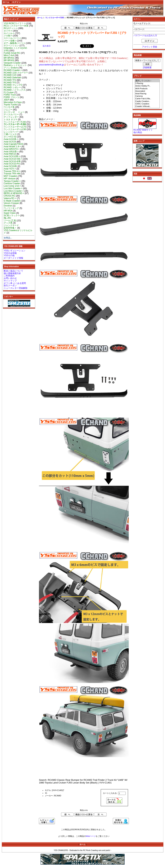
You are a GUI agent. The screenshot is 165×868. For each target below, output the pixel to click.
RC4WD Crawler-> (13, 70)
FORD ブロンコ (11, 97)
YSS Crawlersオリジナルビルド (18, 232)
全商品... (8, 238)
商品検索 (138, 55)
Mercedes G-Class (13, 102)
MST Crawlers (11, 176)
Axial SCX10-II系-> (13, 159)
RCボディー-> (11, 28)
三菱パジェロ (10, 134)
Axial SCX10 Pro (12, 164)
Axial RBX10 (10, 154)
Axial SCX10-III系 (12, 161)
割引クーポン (10, 286)
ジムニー (8, 110)
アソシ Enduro (11, 68)
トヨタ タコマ (11, 119)
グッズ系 (8, 223)
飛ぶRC (7, 218)
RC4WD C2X (10, 75)
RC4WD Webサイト (143, 130)
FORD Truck (10, 95)
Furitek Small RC (12, 53)
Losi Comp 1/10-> (12, 186)
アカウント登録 (150, 47)
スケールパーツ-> (12, 38)
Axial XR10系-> (11, 152)
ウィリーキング (11, 208)
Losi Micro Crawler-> (14, 191)
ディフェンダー (11, 117)
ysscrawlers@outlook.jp (51, 65)
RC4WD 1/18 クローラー (16, 73)
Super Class (10, 213)
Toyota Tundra (11, 105)
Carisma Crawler (12, 183)
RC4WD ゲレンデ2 (13, 85)
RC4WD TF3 (10, 83)
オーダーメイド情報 (13, 258)
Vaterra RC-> (10, 198)
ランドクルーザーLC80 (15, 129)
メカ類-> (8, 36)
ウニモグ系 (9, 107)
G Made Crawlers (12, 201)
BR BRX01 (9, 58)
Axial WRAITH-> (12, 149)
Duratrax (8, 206)
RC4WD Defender (12, 78)
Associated (147, 91)
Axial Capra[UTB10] (13, 144)
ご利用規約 (9, 276)
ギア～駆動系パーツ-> (14, 43)
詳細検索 (147, 68)
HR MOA (8, 211)
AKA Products (147, 89)
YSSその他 (9, 255)
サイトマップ (10, 281)
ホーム (6, 2)
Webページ (91, 836)
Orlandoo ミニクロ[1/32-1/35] (16, 49)
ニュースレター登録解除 (16, 288)
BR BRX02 (9, 60)
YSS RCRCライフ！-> (15, 23)
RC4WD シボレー (12, 87)
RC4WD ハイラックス (15, 90)
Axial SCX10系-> (12, 156)
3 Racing (147, 83)
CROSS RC (10, 196)
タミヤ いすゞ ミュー (14, 112)
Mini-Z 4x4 (9, 55)
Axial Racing (147, 94)
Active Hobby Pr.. (147, 86)
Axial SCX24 (10, 142)
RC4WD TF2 (10, 80)
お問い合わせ (10, 278)
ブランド (138, 76)
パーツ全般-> (10, 41)
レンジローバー (11, 132)
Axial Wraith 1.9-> (12, 147)
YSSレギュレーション (15, 251)
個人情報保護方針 (12, 273)
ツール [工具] (10, 221)
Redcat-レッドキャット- (15, 65)
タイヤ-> (8, 31)
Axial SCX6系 (10, 166)
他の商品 (138, 132)
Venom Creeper (11, 203)
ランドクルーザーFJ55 (55, 18)
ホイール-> (9, 33)
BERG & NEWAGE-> (14, 193)
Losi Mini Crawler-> (13, 188)
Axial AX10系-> (11, 139)
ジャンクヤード (11, 225)
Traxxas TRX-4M (12, 174)
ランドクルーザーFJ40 (15, 122)
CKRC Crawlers (147, 104)
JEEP (6, 100)
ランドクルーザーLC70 (15, 127)
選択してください (147, 81)
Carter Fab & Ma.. (147, 99)
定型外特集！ (10, 228)
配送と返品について (13, 271)
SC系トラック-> (12, 216)
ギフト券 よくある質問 (15, 283)
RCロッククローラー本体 (16, 26)
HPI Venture (10, 179)
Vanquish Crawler (12, 63)
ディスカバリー (11, 114)
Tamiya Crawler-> (12, 181)
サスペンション (11, 46)
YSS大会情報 (10, 253)
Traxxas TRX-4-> (12, 171)
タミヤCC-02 (10, 137)
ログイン (17, 2)
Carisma (147, 96)
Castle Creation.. (147, 101)
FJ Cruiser (9, 92)
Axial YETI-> (10, 169)
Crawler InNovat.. (147, 106)
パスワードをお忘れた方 (145, 35)
